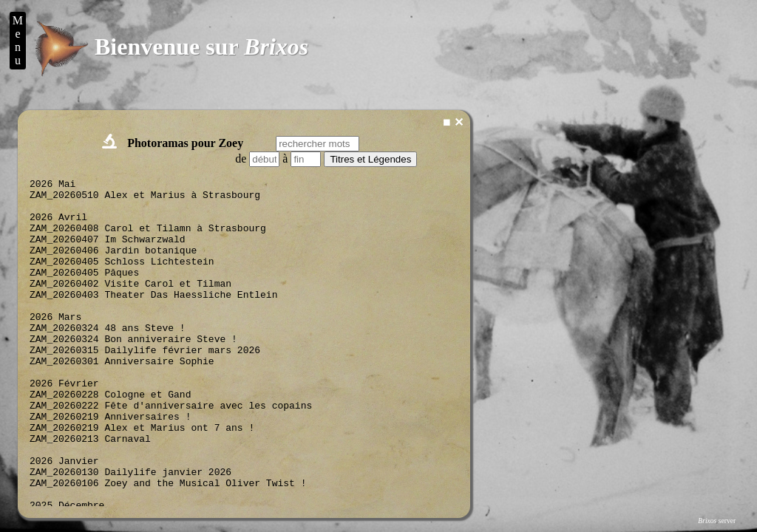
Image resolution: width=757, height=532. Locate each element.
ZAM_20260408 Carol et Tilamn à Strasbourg (148, 241)
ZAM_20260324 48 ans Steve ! (108, 361)
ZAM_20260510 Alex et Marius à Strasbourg (145, 201)
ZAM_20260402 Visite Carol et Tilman (130, 307)
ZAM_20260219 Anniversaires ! (110, 467)
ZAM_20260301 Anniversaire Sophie (122, 400)
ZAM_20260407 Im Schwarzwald (108, 254)
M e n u (18, 40)
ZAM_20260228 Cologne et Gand (110, 440)
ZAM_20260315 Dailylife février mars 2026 (145, 387)
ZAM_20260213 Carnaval (90, 494)
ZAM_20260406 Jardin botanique (113, 267)
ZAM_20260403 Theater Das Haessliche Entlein (153, 321)
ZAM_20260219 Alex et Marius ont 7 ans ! (142, 480)
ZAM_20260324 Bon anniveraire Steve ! (133, 374)
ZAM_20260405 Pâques (84, 294)
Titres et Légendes (370, 159)
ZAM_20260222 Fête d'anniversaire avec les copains (171, 454)
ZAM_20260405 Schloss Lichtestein (122, 281)
